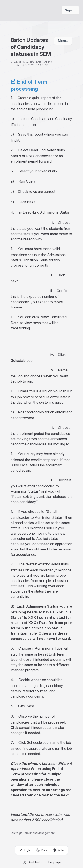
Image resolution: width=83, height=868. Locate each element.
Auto (58, 850)
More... (63, 41)
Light (25, 850)
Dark (42, 850)
